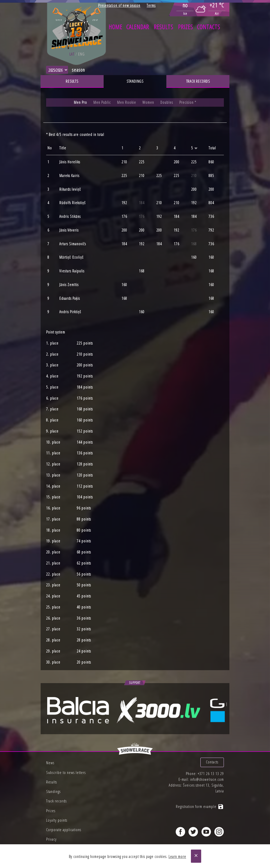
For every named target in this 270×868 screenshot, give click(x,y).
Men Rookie (127, 102)
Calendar (138, 27)
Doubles (167, 102)
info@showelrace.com (207, 778)
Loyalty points (57, 820)
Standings (135, 81)
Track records (198, 81)
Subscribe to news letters (66, 773)
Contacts (209, 27)
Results (163, 27)
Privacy (51, 839)
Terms (151, 5)
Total (212, 148)
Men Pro (80, 102)
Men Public (102, 102)
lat (72, 54)
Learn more (177, 857)
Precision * (188, 102)
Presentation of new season (119, 5)
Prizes (185, 27)
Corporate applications (64, 830)
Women (148, 102)
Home (115, 27)
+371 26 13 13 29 (211, 772)
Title (63, 148)
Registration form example (200, 805)
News (50, 763)
